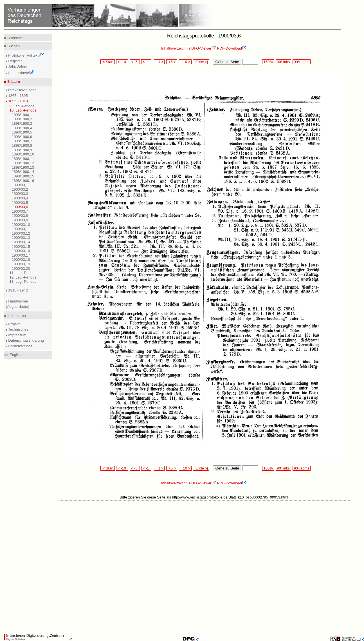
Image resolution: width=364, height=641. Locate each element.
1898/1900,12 (23, 163)
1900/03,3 (20, 194)
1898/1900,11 (23, 159)
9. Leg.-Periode (22, 106)
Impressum (17, 335)
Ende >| (201, 62)
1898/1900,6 (22, 137)
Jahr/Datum (17, 66)
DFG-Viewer (204, 48)
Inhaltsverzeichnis (176, 48)
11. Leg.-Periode (23, 273)
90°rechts (302, 62)
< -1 (146, 62)
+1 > (159, 62)
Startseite (14, 38)
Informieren (16, 316)
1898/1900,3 (22, 123)
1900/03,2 (20, 189)
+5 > (172, 62)
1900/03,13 (21, 238)
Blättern (13, 82)
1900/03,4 (20, 198)
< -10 (122, 62)
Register (15, 61)
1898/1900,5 (22, 132)
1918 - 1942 (18, 290)
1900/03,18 (21, 260)
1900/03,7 (20, 211)
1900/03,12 (21, 233)
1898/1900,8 (22, 145)
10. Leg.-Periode (23, 110)
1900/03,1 (20, 185)
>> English (13, 355)
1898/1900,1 (22, 115)
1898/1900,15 (23, 176)
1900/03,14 (21, 242)
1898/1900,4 (22, 128)
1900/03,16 (21, 251)
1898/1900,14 (23, 172)
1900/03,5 (20, 203)
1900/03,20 (21, 269)
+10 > (185, 62)
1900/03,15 (21, 247)
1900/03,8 (20, 216)
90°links (283, 62)
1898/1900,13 (23, 167)
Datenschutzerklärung (26, 340)
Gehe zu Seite (227, 62)
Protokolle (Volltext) (26, 55)
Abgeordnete (21, 73)
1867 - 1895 (18, 96)
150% (268, 62)
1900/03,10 (21, 225)
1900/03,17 (21, 255)
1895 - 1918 (18, 101)
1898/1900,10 (23, 154)
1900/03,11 (21, 229)
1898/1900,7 (22, 141)
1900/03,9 (20, 220)
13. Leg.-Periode (23, 281)
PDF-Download (232, 48)
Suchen (13, 46)
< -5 (135, 62)
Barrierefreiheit (20, 346)
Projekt (14, 324)
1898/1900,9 (22, 150)
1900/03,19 (21, 264)
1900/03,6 (20, 207)
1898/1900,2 (22, 119)
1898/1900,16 (23, 181)
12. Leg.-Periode (23, 277)
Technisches (18, 329)
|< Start (108, 62)
